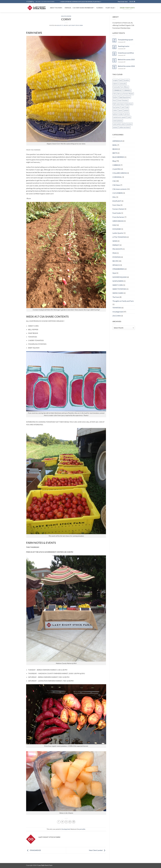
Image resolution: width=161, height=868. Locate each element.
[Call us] (33, 2)
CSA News (116, 185)
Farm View (116, 205)
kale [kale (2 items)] (127, 107)
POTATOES (117, 257)
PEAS (114, 253)
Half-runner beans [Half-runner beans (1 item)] (118, 104)
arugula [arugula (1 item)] (115, 80)
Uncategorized (66, 16)
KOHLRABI (117, 229)
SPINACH (116, 265)
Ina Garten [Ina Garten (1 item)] (116, 107)
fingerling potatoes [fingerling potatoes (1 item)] (125, 97)
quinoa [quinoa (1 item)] (115, 114)
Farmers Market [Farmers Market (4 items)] (128, 94)
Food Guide (117, 213)
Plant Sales (111, 8)
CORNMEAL (117, 177)
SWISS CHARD (118, 293)
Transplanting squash (125, 40)
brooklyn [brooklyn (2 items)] (127, 80)
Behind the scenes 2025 (126, 59)
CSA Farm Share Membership (84, 8)
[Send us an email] (31, 2)
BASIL (115, 145)
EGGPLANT (117, 201)
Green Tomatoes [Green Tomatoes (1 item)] (123, 100)
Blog (114, 161)
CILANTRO (117, 169)
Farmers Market (118, 209)
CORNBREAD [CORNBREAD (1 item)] (117, 90)
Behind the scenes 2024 (126, 66)
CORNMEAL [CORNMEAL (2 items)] (127, 90)
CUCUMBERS (118, 193)
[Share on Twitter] (62, 822)
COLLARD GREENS (120, 173)
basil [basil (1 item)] (121, 80)
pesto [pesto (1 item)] (121, 110)
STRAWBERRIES (118, 269)
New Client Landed (98, 850)
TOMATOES (117, 308)
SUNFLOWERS (118, 281)
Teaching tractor (124, 46)
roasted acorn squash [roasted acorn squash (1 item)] (119, 117)
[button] (132, 2)
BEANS (115, 149)
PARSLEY (116, 245)
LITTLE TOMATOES (119, 237)
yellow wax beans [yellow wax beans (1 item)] (125, 127)
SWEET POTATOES (119, 289)
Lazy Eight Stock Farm (76, 25)
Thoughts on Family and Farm (123, 301)
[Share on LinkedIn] (74, 822)
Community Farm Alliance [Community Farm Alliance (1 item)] (121, 87)
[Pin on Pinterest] (70, 822)
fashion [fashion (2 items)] (115, 97)
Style (114, 273)
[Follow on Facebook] (27, 2)
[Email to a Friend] (66, 822)
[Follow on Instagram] (29, 2)
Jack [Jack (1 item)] (123, 107)
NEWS (115, 241)
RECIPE (115, 261)
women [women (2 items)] (115, 127)
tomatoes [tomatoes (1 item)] (129, 124)
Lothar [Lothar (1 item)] (115, 110)
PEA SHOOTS (117, 249)
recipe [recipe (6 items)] (121, 114)
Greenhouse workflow (126, 53)
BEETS (115, 153)
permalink (82, 829)
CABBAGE (116, 165)
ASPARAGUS (117, 141)
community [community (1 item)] (123, 84)
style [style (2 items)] (129, 117)
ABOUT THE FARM (57, 8)
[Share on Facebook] (59, 822)
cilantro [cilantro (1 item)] (115, 84)
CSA (114, 181)
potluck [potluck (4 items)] (126, 110)
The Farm (116, 297)
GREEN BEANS (118, 221)
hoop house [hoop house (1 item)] (129, 104)
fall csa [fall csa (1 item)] (120, 94)
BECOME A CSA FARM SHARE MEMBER (45, 2)
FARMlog (68, 8)
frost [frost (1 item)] (115, 100)
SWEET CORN (118, 285)
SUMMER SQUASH (120, 277)
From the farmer (118, 217)
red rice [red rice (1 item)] (127, 114)
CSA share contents (119, 189)
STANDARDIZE (34, 850)
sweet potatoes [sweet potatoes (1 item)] (118, 121)
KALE (115, 225)
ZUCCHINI (117, 316)
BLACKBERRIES (118, 157)
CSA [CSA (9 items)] (114, 94)
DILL (114, 197)
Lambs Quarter (118, 233)
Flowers (100, 8)
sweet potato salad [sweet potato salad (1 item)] (119, 124)
